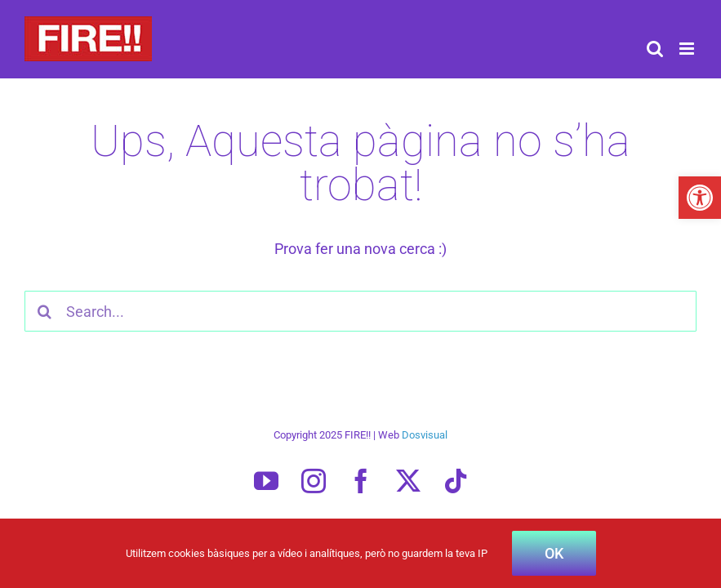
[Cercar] (45, 311)
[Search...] (360, 311)
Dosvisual (425, 435)
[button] (700, 198)
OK (554, 553)
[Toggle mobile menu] (688, 49)
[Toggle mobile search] (655, 49)
